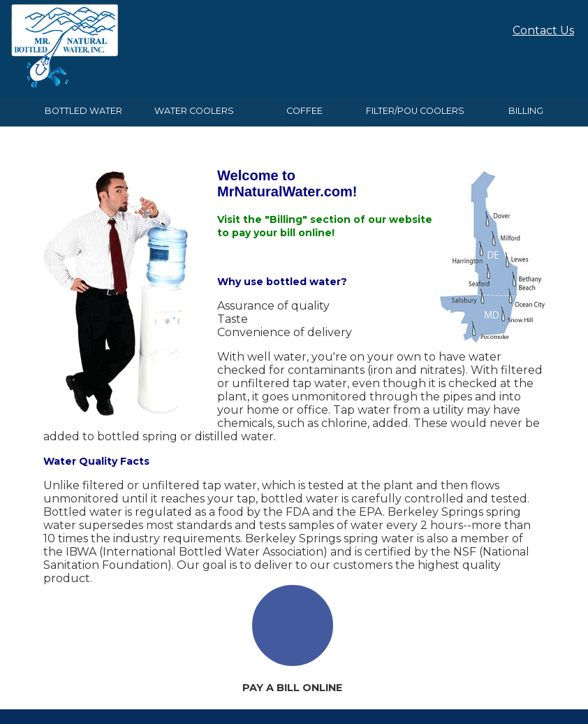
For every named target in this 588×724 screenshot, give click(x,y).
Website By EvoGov (294, 705)
